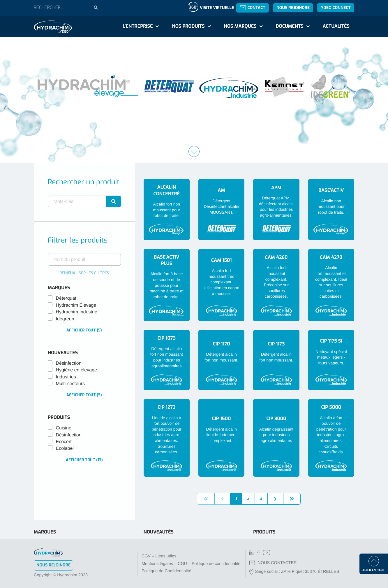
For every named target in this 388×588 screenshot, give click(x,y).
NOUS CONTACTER (273, 563)
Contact (252, 8)
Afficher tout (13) (84, 460)
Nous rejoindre (293, 8)
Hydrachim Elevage (76, 305)
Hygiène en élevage (76, 370)
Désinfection (69, 363)
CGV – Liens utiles (159, 556)
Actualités (336, 26)
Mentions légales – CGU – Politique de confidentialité (191, 564)
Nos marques (240, 26)
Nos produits (188, 26)
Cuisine (64, 428)
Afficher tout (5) (84, 330)
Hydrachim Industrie (77, 312)
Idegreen (65, 319)
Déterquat (66, 298)
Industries (66, 377)
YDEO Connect (336, 8)
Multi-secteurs (70, 384)
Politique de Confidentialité (166, 571)
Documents (290, 26)
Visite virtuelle (217, 8)
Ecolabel (65, 449)
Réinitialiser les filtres (84, 273)
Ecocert (64, 442)
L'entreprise (138, 26)
